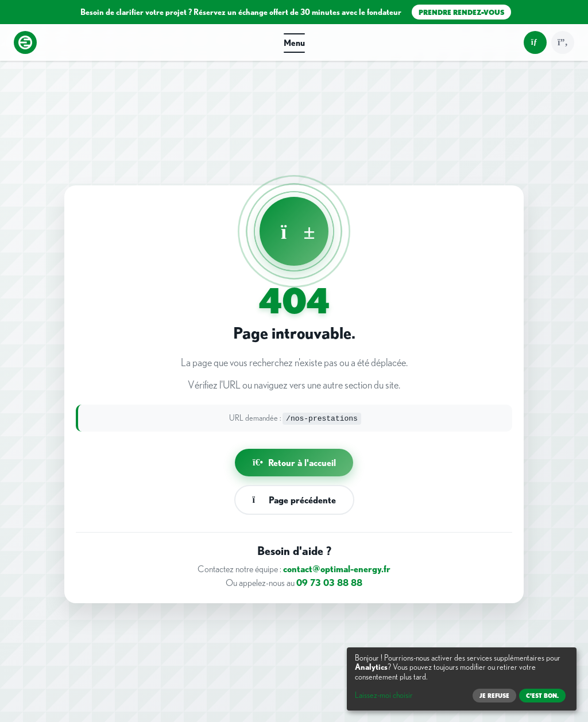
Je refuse (494, 696)
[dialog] (462, 679)
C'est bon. (542, 696)
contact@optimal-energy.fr (337, 569)
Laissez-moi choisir (384, 695)
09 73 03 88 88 (329, 583)
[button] (294, 42)
